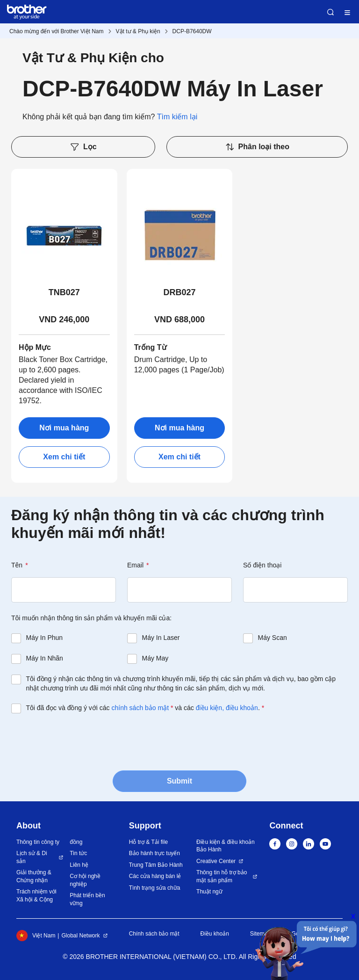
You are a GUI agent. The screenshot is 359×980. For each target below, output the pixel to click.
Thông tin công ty (38, 842)
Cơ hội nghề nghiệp (85, 880)
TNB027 (64, 292)
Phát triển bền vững (87, 899)
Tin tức (78, 853)
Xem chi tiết (64, 457)
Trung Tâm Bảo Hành (156, 865)
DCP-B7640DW (192, 31)
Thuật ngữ (209, 892)
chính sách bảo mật (140, 708)
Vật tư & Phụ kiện (138, 31)
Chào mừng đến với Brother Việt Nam (57, 31)
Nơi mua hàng (64, 428)
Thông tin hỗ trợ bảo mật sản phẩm (222, 876)
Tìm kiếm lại (177, 117)
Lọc (83, 147)
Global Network (80, 936)
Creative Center (216, 861)
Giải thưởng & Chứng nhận (34, 876)
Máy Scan (273, 638)
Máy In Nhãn (45, 658)
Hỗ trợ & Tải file (148, 842)
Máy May (155, 658)
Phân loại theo (257, 147)
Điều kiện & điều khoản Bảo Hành (226, 846)
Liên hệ (79, 865)
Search (330, 12)
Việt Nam (36, 936)
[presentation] (82, 741)
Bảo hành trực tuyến (154, 853)
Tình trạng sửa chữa (155, 888)
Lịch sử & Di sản (32, 857)
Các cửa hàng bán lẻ (155, 876)
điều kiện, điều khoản (227, 708)
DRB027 (179, 292)
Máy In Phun (45, 638)
